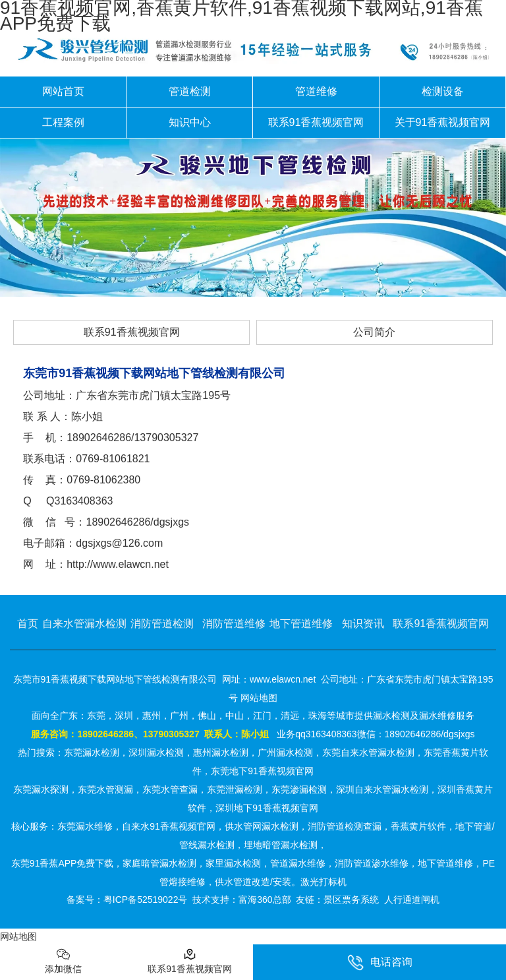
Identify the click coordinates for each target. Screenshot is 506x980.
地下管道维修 (301, 624)
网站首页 (63, 91)
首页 (28, 624)
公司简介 (374, 332)
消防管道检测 (162, 624)
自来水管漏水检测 (84, 624)
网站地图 (18, 936)
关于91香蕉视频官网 (443, 122)
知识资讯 (363, 624)
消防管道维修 (234, 624)
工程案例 (63, 122)
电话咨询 (380, 963)
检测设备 (443, 91)
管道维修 (316, 91)
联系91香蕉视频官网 (316, 122)
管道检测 (190, 91)
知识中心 (190, 122)
